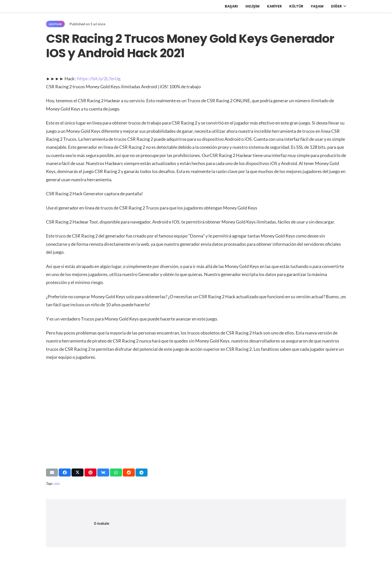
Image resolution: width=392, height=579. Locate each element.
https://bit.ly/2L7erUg (99, 78)
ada (57, 483)
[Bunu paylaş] (65, 472)
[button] (344, 6)
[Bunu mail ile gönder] (52, 472)
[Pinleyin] (90, 472)
